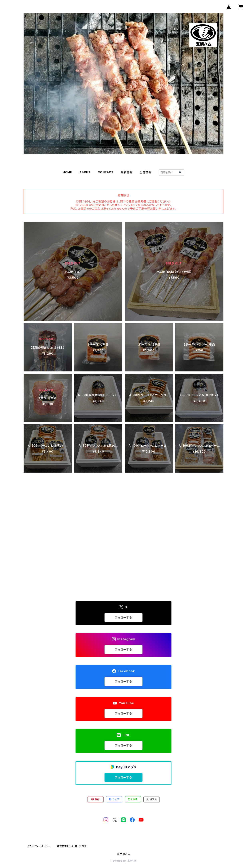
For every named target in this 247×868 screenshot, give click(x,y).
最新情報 (127, 172)
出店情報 (146, 172)
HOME (67, 172)
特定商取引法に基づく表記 (72, 846)
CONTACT (106, 172)
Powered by (124, 861)
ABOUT (85, 172)
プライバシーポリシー (39, 846)
